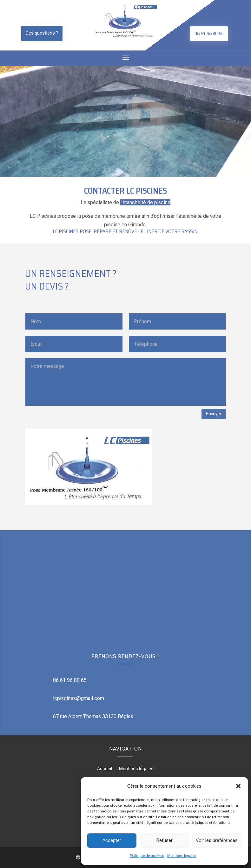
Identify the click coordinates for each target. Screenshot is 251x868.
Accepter (112, 840)
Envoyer (214, 414)
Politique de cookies (147, 856)
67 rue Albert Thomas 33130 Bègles (93, 716)
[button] (238, 786)
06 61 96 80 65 (209, 34)
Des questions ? (42, 33)
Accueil (105, 769)
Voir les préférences (217, 840)
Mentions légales (182, 856)
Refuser (164, 840)
